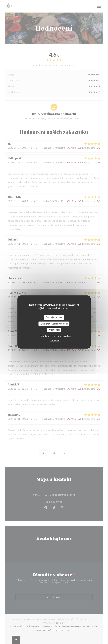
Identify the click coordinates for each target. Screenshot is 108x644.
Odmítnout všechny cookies (54, 324)
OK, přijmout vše (54, 317)
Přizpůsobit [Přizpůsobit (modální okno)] (54, 330)
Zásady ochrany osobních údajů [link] (55, 336)
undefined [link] (55, 341)
